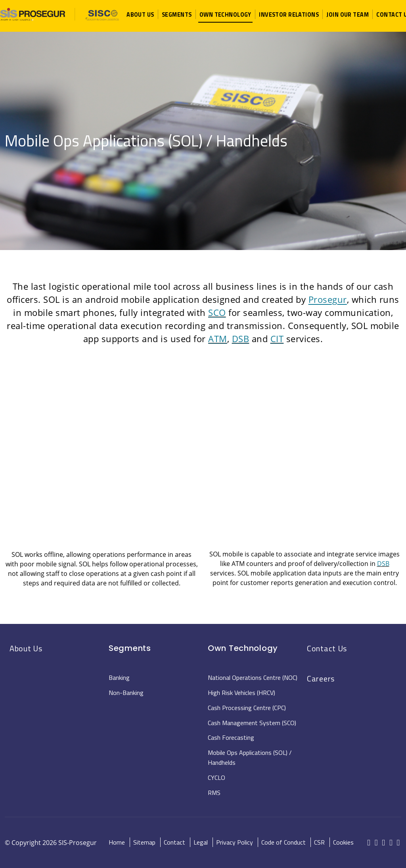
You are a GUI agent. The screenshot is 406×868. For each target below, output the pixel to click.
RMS (214, 793)
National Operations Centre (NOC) (253, 677)
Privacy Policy (235, 842)
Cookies (343, 842)
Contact (174, 842)
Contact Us (327, 648)
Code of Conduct (283, 842)
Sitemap (144, 842)
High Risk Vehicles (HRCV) (241, 693)
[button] (140, 14)
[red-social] (369, 843)
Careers (321, 678)
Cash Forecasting (231, 737)
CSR (319, 842)
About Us (26, 648)
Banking (119, 677)
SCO (217, 312)
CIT (277, 339)
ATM (218, 339)
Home (117, 842)
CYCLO (216, 778)
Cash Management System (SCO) (252, 723)
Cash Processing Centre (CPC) (247, 708)
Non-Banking (126, 693)
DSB (241, 339)
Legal (201, 842)
